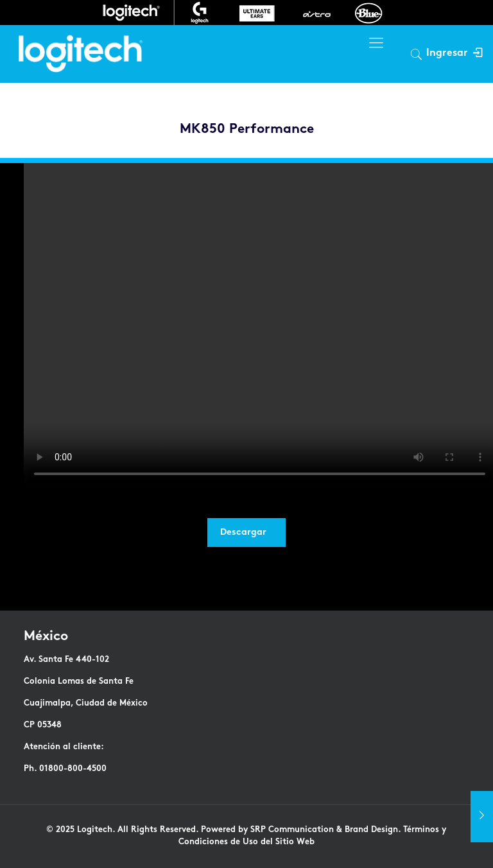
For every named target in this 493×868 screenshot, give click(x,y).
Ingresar (454, 54)
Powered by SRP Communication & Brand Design (299, 830)
